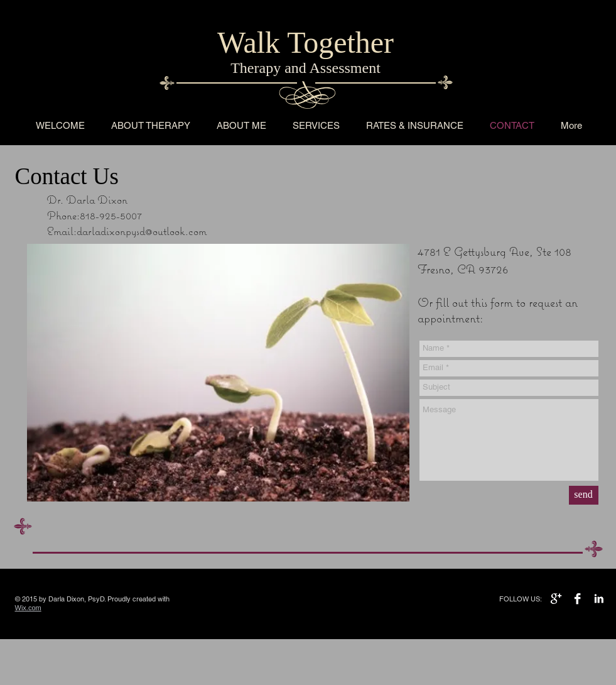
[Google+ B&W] (556, 599)
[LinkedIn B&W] (599, 599)
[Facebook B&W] (577, 599)
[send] (584, 495)
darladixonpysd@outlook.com (142, 231)
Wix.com (28, 608)
